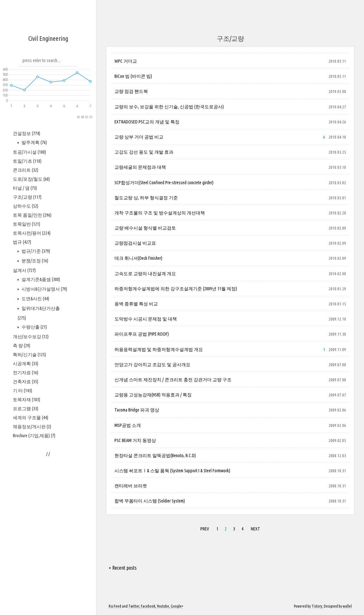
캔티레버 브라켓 (131, 486)
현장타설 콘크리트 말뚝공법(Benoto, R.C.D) (155, 456)
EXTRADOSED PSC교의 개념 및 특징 (147, 122)
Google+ (177, 606)
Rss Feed (115, 606)
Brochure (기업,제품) (34, 436)
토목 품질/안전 (32, 215)
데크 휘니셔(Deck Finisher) (138, 258)
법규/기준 (35, 251)
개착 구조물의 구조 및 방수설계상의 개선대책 (160, 213)
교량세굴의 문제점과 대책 (140, 167)
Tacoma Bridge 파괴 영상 (137, 410)
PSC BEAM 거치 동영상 (135, 440)
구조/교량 (27, 197)
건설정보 (27, 133)
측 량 (22, 346)
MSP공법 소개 (128, 425)
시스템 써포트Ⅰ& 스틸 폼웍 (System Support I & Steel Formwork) (172, 471)
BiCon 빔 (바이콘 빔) (133, 76)
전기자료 (26, 373)
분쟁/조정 (34, 261)
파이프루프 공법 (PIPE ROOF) (142, 334)
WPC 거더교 (126, 61)
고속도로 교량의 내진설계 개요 (145, 274)
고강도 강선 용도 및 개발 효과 (144, 152)
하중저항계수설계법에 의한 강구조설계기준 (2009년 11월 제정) (176, 289)
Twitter (134, 606)
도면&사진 (35, 299)
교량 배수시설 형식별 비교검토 (145, 228)
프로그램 (26, 409)
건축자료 (26, 382)
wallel (347, 606)
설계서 (24, 270)
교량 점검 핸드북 (131, 91)
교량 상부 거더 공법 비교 (139, 137)
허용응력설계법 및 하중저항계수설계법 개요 (159, 349)
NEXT (255, 529)
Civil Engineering (48, 38)
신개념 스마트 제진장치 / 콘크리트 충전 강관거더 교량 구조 (173, 380)
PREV (205, 529)
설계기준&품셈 (40, 279)
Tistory (317, 606)
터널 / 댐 (25, 188)
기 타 (23, 391)
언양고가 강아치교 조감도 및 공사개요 (152, 365)
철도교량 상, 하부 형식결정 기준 (146, 198)
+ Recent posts (123, 568)
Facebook (148, 606)
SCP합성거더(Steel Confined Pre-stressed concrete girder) (164, 183)
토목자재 (27, 400)
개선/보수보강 (31, 337)
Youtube (163, 606)
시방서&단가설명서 (44, 289)
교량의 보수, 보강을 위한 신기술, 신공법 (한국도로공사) (169, 107)
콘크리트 (26, 170)
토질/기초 (27, 161)
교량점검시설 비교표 (135, 243)
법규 (22, 242)
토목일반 (27, 224)
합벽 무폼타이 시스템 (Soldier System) (150, 501)
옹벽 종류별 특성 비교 (136, 304)
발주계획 (34, 142)
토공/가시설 (29, 152)
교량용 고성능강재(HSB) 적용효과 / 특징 (153, 395)
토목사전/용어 (32, 233)
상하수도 (26, 206)
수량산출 (34, 327)
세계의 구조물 (31, 418)
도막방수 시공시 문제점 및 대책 (146, 319)
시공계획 (26, 364)
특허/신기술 (29, 355)
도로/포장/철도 (31, 179)
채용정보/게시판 (32, 427)
